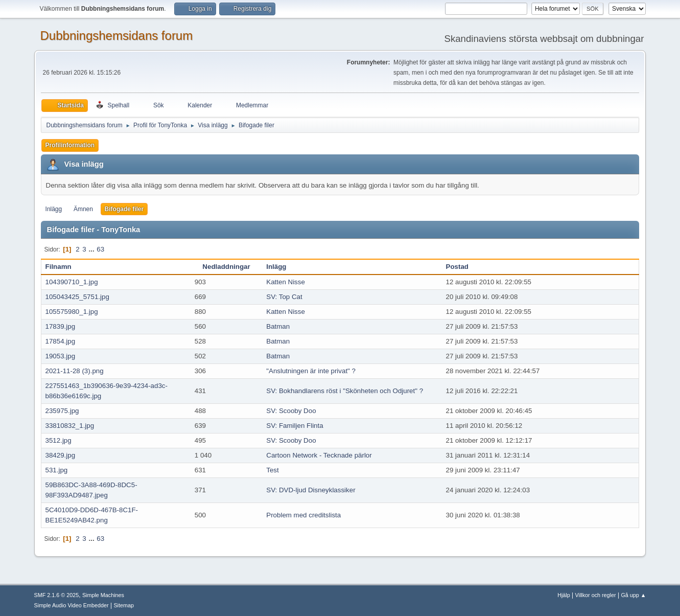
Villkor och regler (596, 595)
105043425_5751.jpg (77, 297)
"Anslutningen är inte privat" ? (311, 371)
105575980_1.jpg (72, 312)
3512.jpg (58, 440)
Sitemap (124, 605)
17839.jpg (61, 326)
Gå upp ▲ (633, 595)
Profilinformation (70, 145)
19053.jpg (61, 356)
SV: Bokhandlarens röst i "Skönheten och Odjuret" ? (345, 391)
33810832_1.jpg (70, 426)
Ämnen (83, 209)
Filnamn (64, 267)
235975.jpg (62, 411)
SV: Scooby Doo (291, 411)
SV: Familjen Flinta (295, 426)
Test (272, 470)
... (92, 249)
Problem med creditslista (303, 515)
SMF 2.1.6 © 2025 (57, 595)
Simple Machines (103, 595)
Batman (278, 326)
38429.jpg (61, 455)
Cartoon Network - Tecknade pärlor (319, 455)
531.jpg (57, 470)
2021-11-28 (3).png (75, 371)
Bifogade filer (124, 209)
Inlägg (54, 209)
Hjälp (564, 595)
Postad (457, 267)
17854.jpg (61, 341)
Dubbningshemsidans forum (117, 36)
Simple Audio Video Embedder (72, 605)
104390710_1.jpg (72, 282)
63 (100, 249)
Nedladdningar (226, 267)
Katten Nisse (286, 282)
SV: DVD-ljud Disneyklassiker (311, 490)
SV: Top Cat (284, 297)
